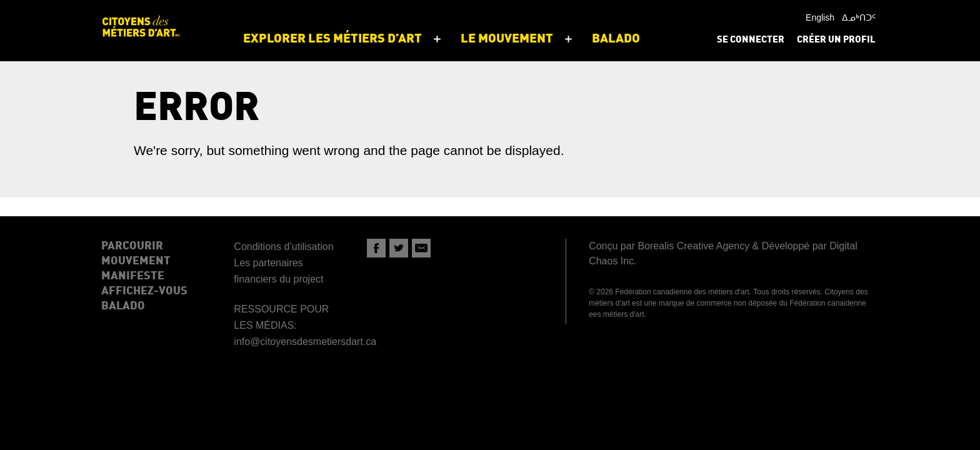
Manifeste (133, 276)
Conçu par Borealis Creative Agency (669, 246)
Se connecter (751, 40)
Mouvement (136, 261)
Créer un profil (836, 40)
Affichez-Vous (144, 291)
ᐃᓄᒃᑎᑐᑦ (859, 17)
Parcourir (132, 246)
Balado (123, 306)
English (820, 17)
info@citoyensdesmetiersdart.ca (305, 342)
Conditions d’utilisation (283, 247)
